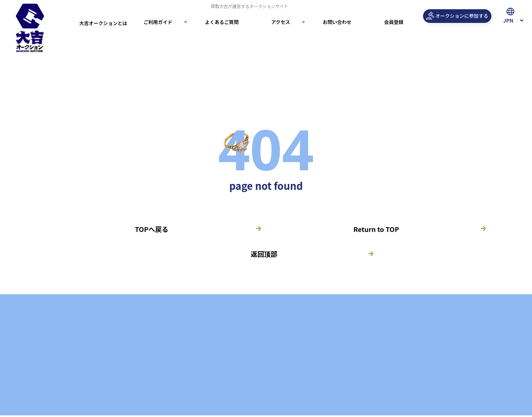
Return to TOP (376, 229)
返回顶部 (264, 254)
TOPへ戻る (151, 229)
